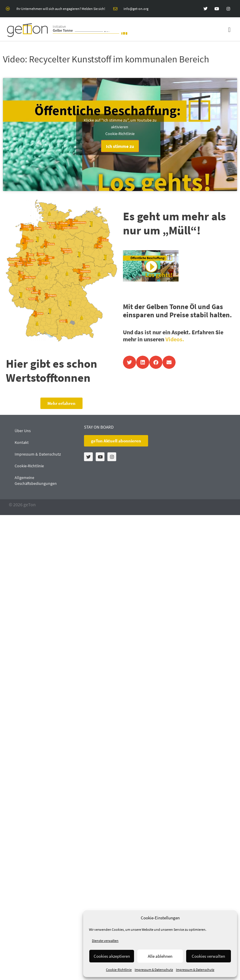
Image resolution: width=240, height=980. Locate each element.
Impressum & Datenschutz (154, 970)
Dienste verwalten (105, 941)
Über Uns (23, 431)
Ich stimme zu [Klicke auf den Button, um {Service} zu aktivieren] (120, 146)
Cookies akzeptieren (112, 956)
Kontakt (22, 442)
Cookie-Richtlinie (119, 970)
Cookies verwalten (208, 956)
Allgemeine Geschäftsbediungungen (36, 480)
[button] (229, 30)
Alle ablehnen (160, 956)
